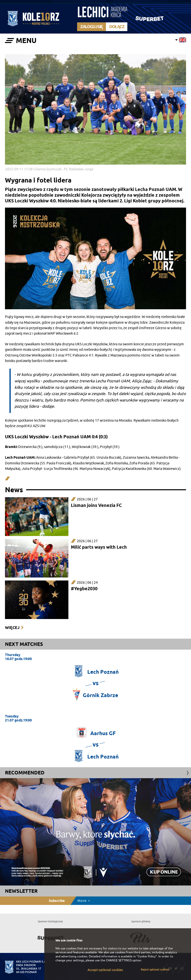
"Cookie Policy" (147, 956)
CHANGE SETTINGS (119, 960)
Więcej (12, 628)
